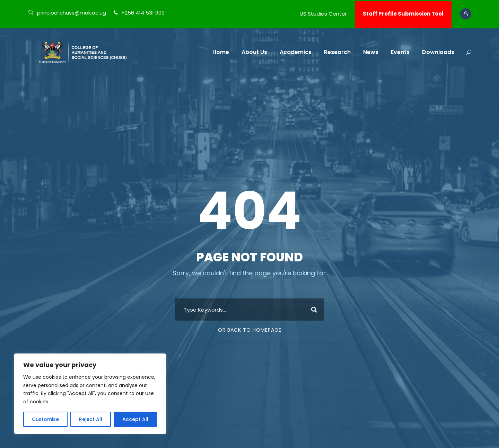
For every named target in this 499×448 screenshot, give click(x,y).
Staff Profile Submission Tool (403, 14)
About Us (254, 52)
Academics (296, 52)
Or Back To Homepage (250, 330)
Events (400, 52)
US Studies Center (323, 14)
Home (221, 52)
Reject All (91, 419)
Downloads (438, 52)
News (371, 52)
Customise (45, 419)
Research (337, 52)
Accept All (135, 419)
